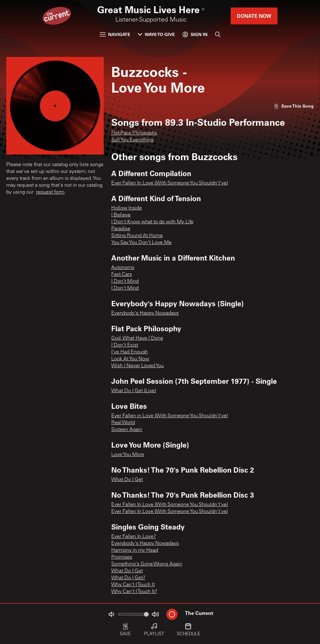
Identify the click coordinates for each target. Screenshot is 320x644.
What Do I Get (127, 480)
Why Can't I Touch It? (134, 592)
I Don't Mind (125, 281)
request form (50, 192)
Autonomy (123, 268)
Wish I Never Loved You (137, 366)
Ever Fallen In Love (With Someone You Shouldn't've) (170, 183)
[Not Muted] (111, 614)
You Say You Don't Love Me (141, 243)
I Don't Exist (125, 345)
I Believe (121, 215)
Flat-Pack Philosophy (134, 133)
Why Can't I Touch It (133, 585)
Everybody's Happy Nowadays (145, 313)
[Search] (218, 34)
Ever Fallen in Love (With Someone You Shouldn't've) (170, 416)
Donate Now (254, 16)
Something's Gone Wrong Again (147, 564)
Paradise (121, 229)
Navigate (115, 34)
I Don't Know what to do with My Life (152, 222)
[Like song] (294, 106)
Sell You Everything (132, 140)
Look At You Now (130, 359)
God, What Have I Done (137, 338)
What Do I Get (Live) (134, 391)
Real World (123, 423)
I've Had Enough (130, 352)
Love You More (128, 455)
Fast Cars (122, 275)
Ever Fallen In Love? (134, 537)
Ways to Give (156, 34)
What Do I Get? (128, 578)
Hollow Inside (127, 208)
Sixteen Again (127, 430)
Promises (122, 557)
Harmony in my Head (135, 550)
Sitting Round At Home (137, 236)
